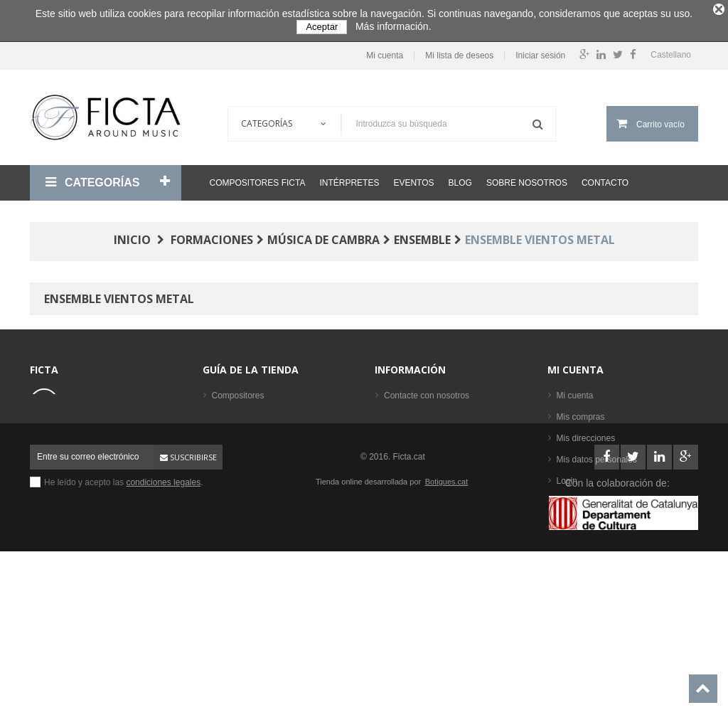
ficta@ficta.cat (96, 435)
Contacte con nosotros (427, 391)
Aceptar (322, 27)
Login (567, 477)
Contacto (605, 179)
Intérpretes (349, 179)
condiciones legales (163, 625)
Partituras (230, 477)
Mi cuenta (385, 52)
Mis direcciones (586, 434)
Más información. (394, 26)
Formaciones (236, 434)
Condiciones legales (422, 413)
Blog (460, 179)
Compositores (238, 391)
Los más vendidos (246, 541)
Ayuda (396, 455)
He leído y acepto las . (124, 625)
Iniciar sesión (540, 52)
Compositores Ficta (258, 179)
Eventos (413, 179)
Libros (224, 455)
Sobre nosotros (527, 179)
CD (218, 498)
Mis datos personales (597, 455)
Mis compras (581, 413)
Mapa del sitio (410, 477)
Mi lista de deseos (459, 52)
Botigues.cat (447, 624)
